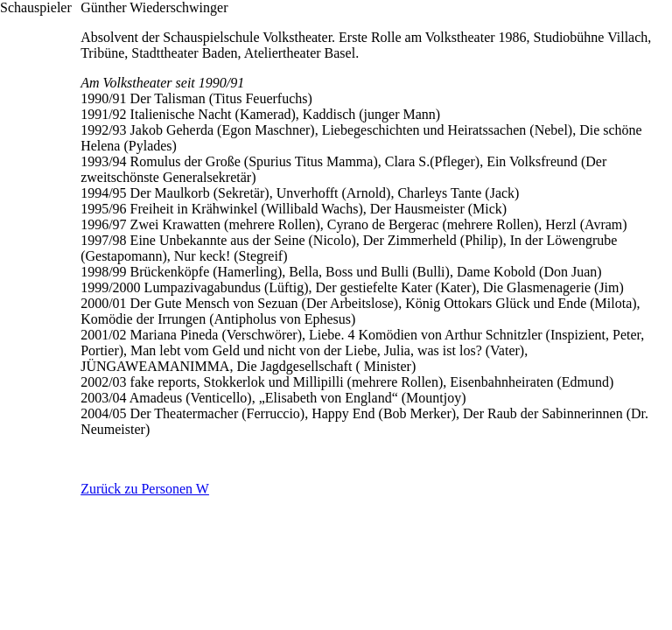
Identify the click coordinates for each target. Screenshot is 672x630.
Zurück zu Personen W (145, 489)
